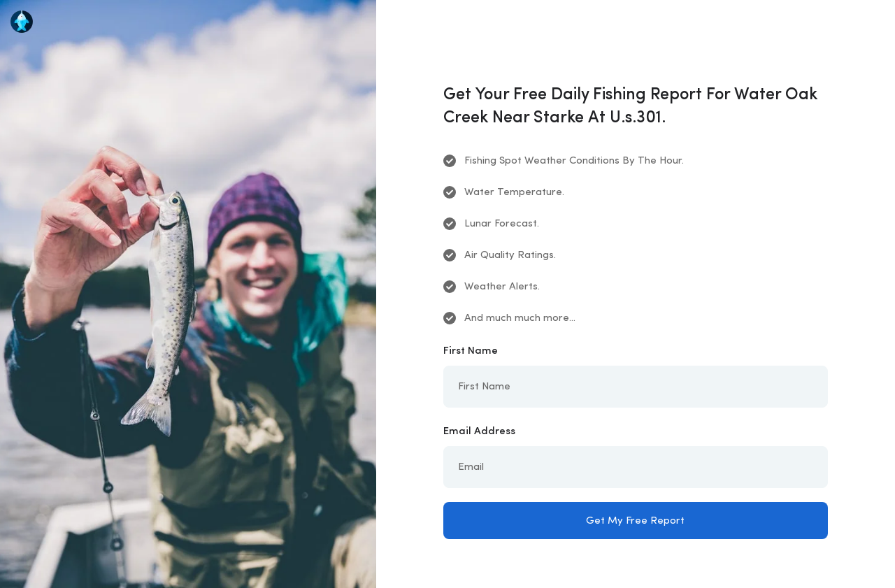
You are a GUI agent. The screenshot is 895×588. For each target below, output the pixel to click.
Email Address (479, 432)
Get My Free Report (635, 521)
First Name (471, 351)
